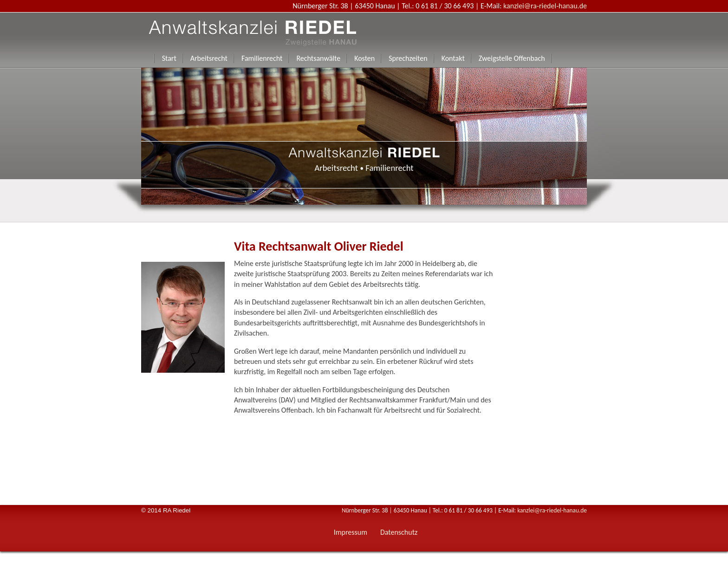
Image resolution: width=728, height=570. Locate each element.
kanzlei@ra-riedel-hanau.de (545, 6)
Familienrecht (262, 58)
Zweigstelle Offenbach (512, 58)
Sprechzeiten (408, 58)
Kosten (364, 58)
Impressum (351, 532)
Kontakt (453, 58)
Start (169, 58)
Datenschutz (399, 532)
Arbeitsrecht (209, 58)
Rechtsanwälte (318, 58)
